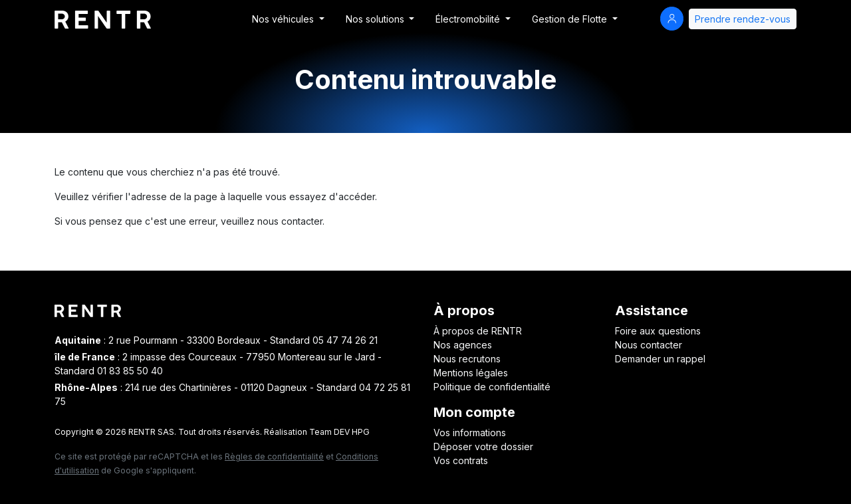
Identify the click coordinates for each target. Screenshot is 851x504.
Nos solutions (376, 19)
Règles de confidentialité (274, 456)
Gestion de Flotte (571, 19)
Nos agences (463, 345)
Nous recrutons (467, 359)
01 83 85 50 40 (130, 371)
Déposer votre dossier (483, 446)
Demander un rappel (660, 359)
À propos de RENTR (478, 331)
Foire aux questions (658, 331)
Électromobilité (469, 19)
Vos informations (470, 433)
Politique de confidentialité (492, 387)
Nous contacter (649, 345)
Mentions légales (471, 373)
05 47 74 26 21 (345, 340)
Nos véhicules (284, 19)
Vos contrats (461, 460)
